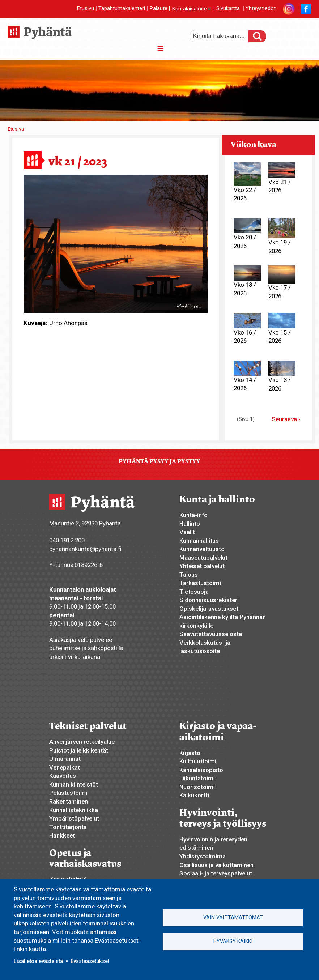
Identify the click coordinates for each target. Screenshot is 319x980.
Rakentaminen (69, 801)
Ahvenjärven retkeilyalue (82, 742)
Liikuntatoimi (197, 778)
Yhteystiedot (261, 9)
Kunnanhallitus (199, 541)
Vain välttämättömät (233, 917)
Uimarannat (65, 759)
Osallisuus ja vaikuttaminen (216, 865)
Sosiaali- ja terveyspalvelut (216, 873)
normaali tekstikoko (293, 34)
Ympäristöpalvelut (74, 818)
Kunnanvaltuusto (202, 549)
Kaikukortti (194, 795)
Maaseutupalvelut (203, 558)
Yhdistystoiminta (203, 856)
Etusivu (85, 9)
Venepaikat (65, 767)
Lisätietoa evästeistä (38, 961)
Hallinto (190, 524)
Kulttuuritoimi (198, 761)
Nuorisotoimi (197, 787)
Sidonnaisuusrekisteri (209, 600)
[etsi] (224, 36)
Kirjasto (190, 753)
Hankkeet (62, 835)
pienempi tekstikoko (305, 34)
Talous (189, 575)
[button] (116, 243)
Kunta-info (193, 515)
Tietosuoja (194, 592)
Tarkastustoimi (200, 583)
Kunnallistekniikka (74, 810)
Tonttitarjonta (68, 827)
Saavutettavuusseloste (211, 634)
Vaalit (187, 532)
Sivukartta (228, 9)
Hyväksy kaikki (233, 941)
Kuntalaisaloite (192, 9)
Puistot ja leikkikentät (79, 750)
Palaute (158, 9)
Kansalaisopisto (201, 770)
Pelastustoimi (68, 793)
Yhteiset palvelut (202, 566)
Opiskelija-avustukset (209, 609)
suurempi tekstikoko (281, 34)
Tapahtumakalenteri (122, 9)
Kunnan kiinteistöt (74, 784)
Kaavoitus (63, 776)
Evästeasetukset (90, 961)
